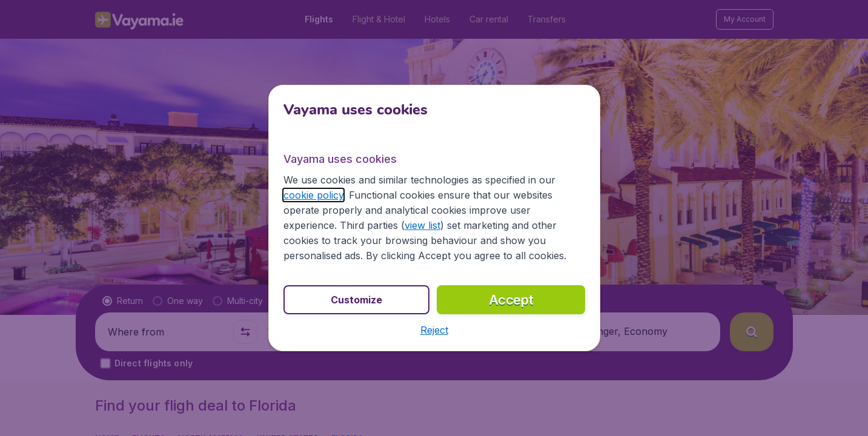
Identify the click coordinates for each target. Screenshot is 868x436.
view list (422, 225)
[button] (434, 330)
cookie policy (313, 195)
